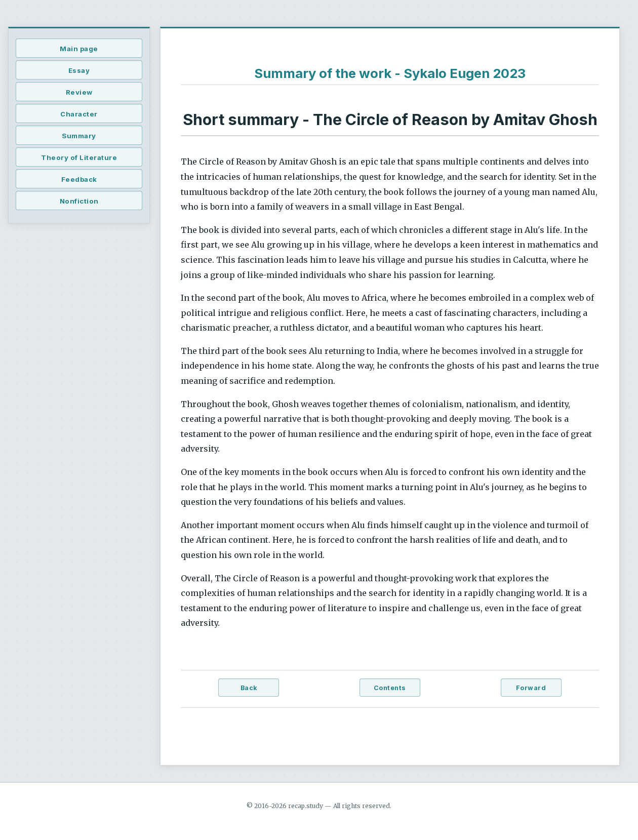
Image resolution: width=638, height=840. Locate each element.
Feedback (79, 179)
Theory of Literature (79, 157)
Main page (79, 49)
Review (79, 92)
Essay (79, 70)
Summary (79, 136)
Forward (531, 688)
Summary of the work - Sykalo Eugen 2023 (390, 73)
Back (249, 688)
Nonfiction (79, 201)
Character (79, 114)
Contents (390, 688)
